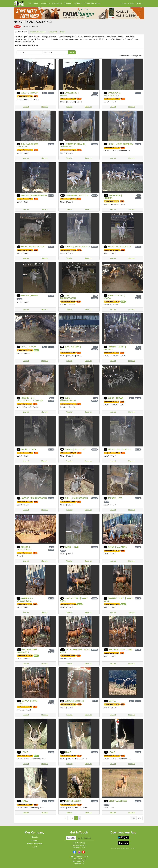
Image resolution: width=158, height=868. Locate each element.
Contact (68, 3)
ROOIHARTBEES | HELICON (71, 348)
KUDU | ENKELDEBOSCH (33, 247)
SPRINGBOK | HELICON (77, 195)
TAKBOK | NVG (115, 498)
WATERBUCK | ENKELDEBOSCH (113, 94)
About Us (35, 837)
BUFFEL (112, 701)
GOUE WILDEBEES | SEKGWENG (28, 145)
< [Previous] (66, 818)
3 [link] (76, 818)
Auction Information (38, 32)
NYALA (25, 752)
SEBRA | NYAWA (116, 398)
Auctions (45, 3)
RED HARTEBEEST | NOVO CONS (118, 600)
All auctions (33, 3)
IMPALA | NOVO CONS (27, 702)
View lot (26, 107)
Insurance (57, 3)
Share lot (45, 107)
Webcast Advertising (35, 843)
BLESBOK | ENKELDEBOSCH (24, 548)
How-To (78, 3)
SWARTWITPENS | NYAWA (114, 297)
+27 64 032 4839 (79, 848)
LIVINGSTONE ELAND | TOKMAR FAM (73, 145)
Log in (140, 3)
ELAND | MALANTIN (118, 547)
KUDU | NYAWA (28, 449)
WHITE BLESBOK (73, 801)
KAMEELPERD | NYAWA (70, 94)
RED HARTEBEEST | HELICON (115, 348)
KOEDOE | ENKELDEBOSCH (34, 195)
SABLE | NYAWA (29, 347)
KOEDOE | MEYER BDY (75, 449)
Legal (35, 847)
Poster (63, 32)
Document (53, 32)
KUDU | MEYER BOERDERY (121, 144)
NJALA (68, 752)
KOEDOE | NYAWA (30, 295)
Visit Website (79, 843)
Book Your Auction (93, 3)
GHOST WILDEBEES (118, 801)
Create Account (127, 3)
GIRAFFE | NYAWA (30, 93)
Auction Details (21, 32)
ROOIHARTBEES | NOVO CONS (74, 600)
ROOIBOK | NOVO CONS (121, 649)
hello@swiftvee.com (79, 845)
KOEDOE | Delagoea (74, 701)
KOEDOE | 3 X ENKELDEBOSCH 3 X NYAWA (30, 399)
